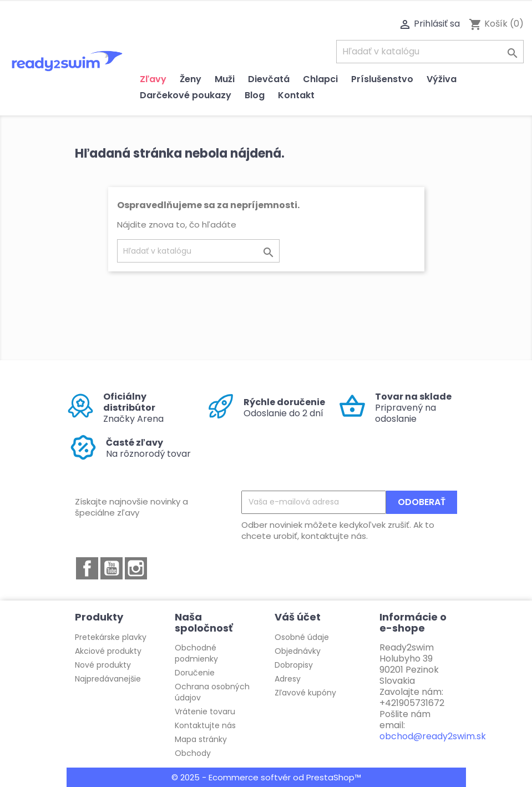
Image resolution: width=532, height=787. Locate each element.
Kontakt (296, 95)
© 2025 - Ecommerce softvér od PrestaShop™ (266, 777)
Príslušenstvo (382, 79)
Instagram (136, 568)
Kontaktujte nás (205, 725)
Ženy (191, 79)
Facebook (87, 568)
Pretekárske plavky (111, 637)
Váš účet (298, 617)
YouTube (112, 568)
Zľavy (153, 79)
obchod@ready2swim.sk (433, 736)
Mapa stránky (201, 739)
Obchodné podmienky (196, 653)
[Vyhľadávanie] (430, 52)
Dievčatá (269, 79)
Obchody (193, 753)
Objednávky (298, 651)
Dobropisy (294, 665)
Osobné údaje (302, 637)
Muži (225, 79)
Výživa (442, 79)
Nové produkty (103, 665)
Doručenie (195, 673)
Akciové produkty (108, 651)
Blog (255, 95)
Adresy (288, 679)
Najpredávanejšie (108, 679)
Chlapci (320, 79)
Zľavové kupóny (305, 693)
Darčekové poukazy (186, 95)
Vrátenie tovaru (205, 712)
